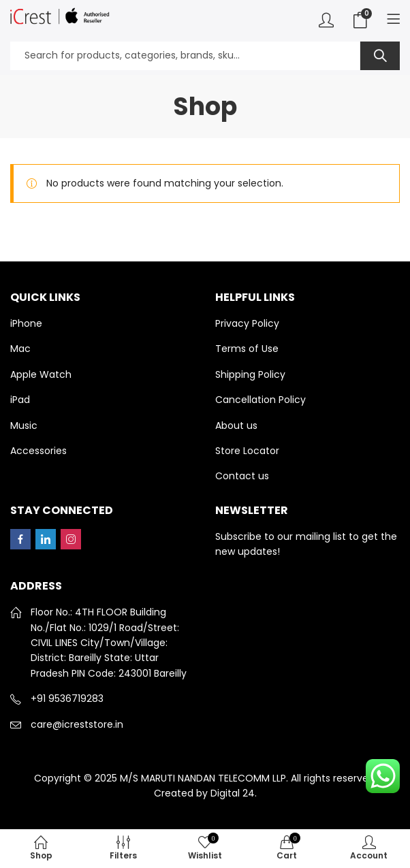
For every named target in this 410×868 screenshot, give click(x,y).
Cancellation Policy (261, 400)
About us (236, 425)
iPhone (26, 323)
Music (24, 425)
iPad (20, 400)
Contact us (242, 476)
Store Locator (247, 451)
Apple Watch (41, 374)
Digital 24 (233, 793)
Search (380, 56)
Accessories (38, 451)
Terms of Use (247, 349)
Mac (20, 349)
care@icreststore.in (77, 724)
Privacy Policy (247, 323)
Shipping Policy (250, 374)
